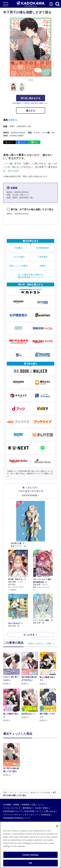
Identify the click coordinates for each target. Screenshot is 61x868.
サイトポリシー (32, 815)
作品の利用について (33, 811)
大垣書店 (18, 248)
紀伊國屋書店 (43, 248)
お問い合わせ (50, 811)
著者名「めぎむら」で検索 (40, 644)
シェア (23, 142)
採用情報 (25, 805)
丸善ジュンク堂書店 (18, 266)
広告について (37, 805)
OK (31, 863)
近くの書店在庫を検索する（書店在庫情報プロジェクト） (31, 276)
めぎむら (13, 120)
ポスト (11, 142)
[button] (53, 89)
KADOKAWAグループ (13, 811)
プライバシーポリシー (13, 815)
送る (36, 142)
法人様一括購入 (42, 808)
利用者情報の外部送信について (17, 818)
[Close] (57, 826)
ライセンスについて (12, 808)
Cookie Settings (30, 855)
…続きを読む (13, 171)
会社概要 (7, 805)
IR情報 (16, 805)
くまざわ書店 (18, 257)
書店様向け (28, 808)
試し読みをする (31, 98)
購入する (31, 111)
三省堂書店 (43, 257)
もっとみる (29, 635)
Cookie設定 (46, 815)
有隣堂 (43, 266)
